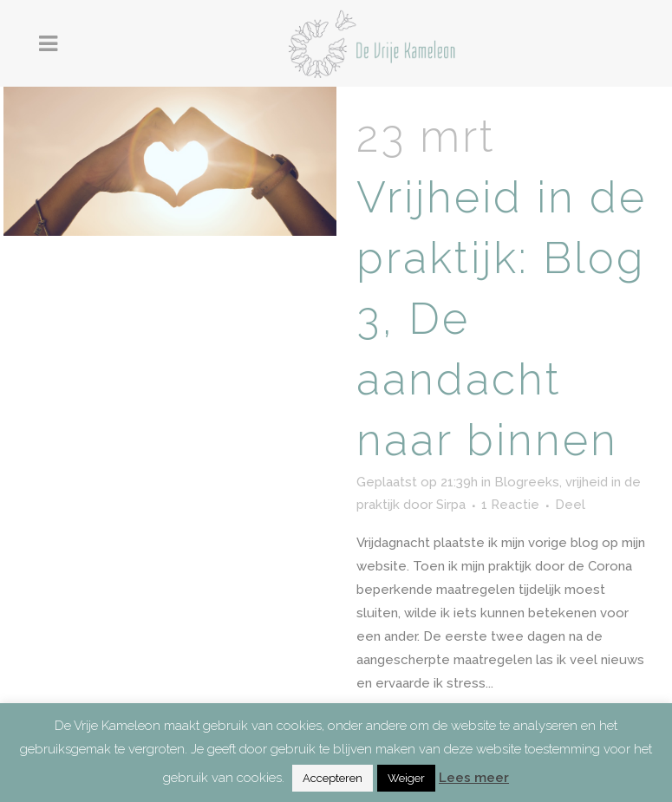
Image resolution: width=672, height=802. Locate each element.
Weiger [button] (406, 778)
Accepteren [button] (333, 778)
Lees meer (474, 778)
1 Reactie (510, 505)
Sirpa (451, 505)
